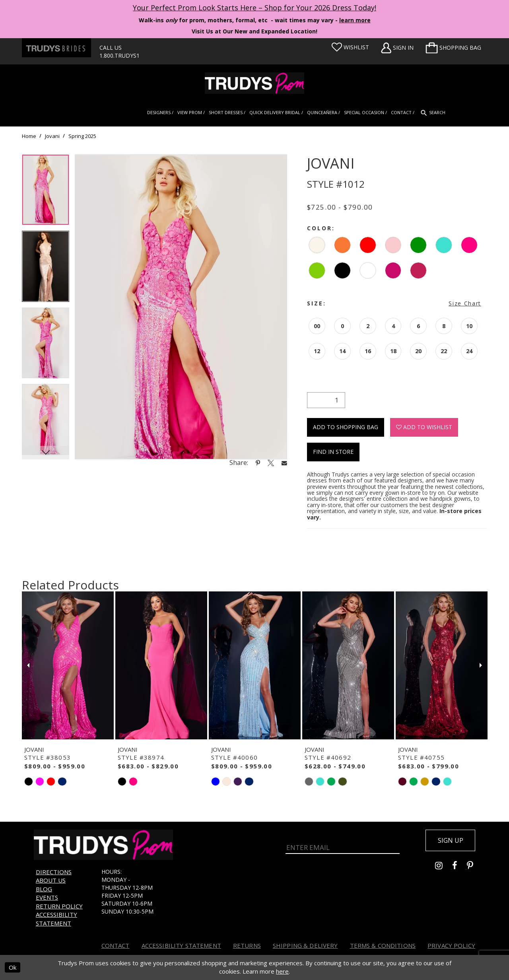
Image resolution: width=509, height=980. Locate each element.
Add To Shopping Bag (346, 427)
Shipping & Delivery (305, 945)
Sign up (450, 840)
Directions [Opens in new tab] (54, 872)
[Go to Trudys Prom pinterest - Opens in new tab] (474, 867)
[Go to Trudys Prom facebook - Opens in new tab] (459, 867)
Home (29, 136)
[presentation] (68, 665)
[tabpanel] (46, 193)
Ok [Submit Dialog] (13, 968)
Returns (247, 945)
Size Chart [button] (465, 303)
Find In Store (333, 452)
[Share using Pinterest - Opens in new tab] (258, 463)
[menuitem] (453, 48)
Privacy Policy (451, 945)
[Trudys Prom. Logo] (254, 83)
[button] (453, 48)
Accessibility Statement (56, 919)
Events (47, 897)
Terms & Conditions (383, 945)
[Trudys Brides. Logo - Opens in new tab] (56, 48)
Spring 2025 (82, 136)
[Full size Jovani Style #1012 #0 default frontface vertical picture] (181, 307)
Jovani (52, 136)
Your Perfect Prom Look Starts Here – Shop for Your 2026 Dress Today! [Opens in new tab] (254, 8)
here (282, 972)
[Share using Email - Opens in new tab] (284, 463)
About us (51, 880)
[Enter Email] (343, 845)
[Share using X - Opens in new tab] (271, 463)
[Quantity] (326, 400)
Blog (44, 889)
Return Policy (59, 906)
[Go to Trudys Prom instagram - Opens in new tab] (444, 867)
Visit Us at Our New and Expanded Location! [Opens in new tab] (254, 31)
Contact (116, 945)
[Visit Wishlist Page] (350, 47)
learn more (355, 20)
